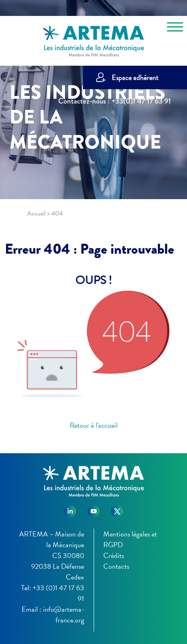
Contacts (116, 566)
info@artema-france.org (64, 615)
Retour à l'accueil (94, 425)
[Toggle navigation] (175, 28)
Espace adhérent (135, 77)
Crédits (114, 555)
